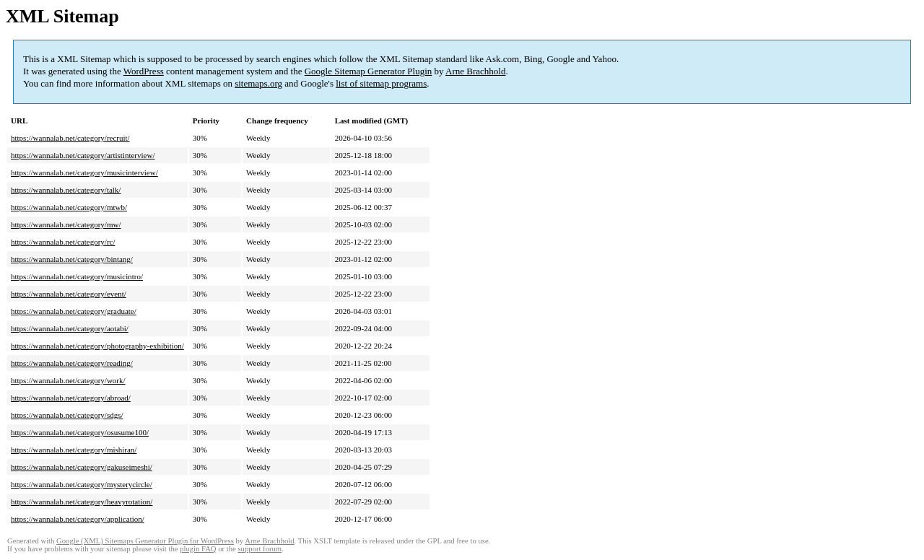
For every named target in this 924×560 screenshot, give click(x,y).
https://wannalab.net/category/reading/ (72, 363)
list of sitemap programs (381, 83)
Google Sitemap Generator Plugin (369, 71)
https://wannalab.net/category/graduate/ (74, 311)
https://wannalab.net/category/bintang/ (72, 259)
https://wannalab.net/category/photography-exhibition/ (97, 346)
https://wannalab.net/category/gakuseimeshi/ (82, 467)
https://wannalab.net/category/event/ (69, 294)
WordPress (144, 71)
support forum (260, 549)
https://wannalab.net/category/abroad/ (71, 398)
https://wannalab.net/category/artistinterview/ (83, 155)
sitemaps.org (258, 83)
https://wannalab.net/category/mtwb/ (69, 207)
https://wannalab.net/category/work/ (68, 380)
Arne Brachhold (475, 71)
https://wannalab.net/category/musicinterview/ (84, 172)
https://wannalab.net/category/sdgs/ (67, 415)
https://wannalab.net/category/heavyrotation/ (82, 502)
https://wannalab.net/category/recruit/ (70, 138)
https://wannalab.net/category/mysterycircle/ (82, 484)
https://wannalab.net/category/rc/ (63, 242)
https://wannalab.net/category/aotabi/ (70, 328)
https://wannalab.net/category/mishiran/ (74, 450)
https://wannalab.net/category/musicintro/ (77, 276)
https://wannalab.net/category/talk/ (66, 190)
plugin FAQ (198, 549)
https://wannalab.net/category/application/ (78, 519)
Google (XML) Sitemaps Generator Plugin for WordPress (145, 541)
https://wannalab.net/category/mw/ (66, 224)
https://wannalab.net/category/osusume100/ (80, 432)
